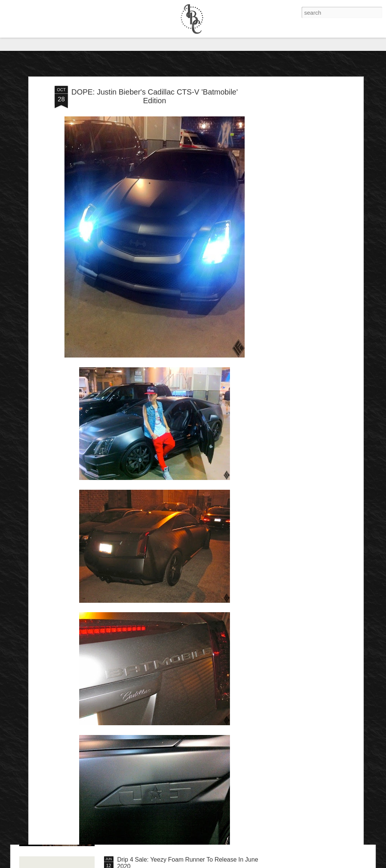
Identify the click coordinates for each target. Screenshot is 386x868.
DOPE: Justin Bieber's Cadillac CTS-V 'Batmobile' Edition (155, 57)
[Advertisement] (296, 165)
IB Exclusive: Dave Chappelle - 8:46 (165, 774)
